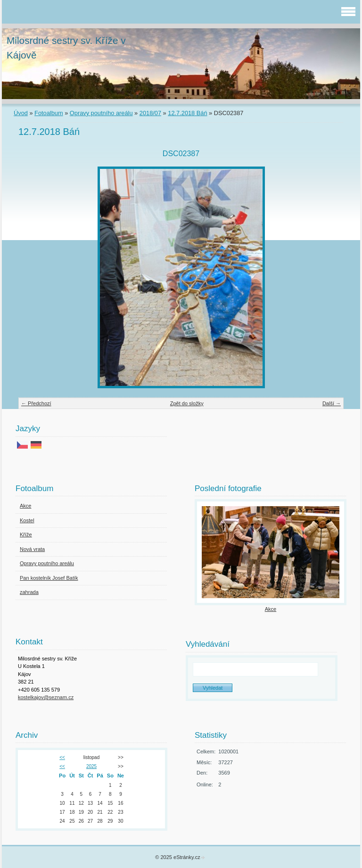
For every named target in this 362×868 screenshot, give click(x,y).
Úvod (21, 113)
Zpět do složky (187, 403)
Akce (25, 506)
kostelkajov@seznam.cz (46, 697)
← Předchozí (36, 403)
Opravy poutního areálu (101, 113)
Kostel (27, 520)
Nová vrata (32, 549)
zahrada (29, 592)
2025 (91, 766)
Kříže (26, 534)
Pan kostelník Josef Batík (49, 578)
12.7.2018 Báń (187, 113)
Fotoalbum (49, 113)
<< (62, 757)
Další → (332, 403)
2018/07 (150, 113)
